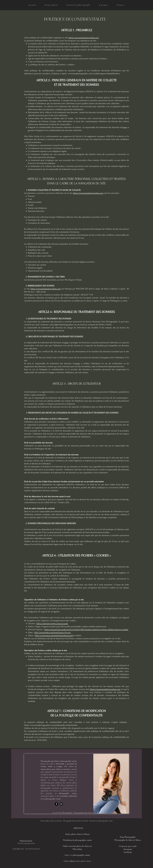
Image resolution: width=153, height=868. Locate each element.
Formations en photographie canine (101, 821)
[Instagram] (61, 804)
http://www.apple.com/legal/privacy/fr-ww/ (53, 633)
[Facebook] (56, 804)
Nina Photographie (128, 837)
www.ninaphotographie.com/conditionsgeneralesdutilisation (94, 74)
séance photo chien (83, 861)
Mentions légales (26, 841)
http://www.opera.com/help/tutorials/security (54, 635)
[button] (51, 5)
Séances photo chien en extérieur (51, 821)
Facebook (128, 852)
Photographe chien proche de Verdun (76, 821)
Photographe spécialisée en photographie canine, (59, 761)
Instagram (128, 849)
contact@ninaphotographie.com (63, 325)
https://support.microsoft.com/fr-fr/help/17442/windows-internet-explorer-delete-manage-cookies (86, 630)
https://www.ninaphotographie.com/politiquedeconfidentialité (51, 725)
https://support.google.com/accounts (52, 624)
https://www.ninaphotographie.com (84, 38)
